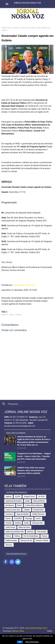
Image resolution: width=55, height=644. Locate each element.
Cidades (4, 315)
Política (17, 536)
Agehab (9, 497)
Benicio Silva (18, 631)
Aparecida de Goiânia (14, 501)
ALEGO (18, 497)
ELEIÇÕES (18, 519)
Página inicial (6, 28)
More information (32, 642)
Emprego (29, 519)
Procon (44, 536)
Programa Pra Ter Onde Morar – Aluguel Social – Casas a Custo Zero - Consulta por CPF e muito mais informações (34, 456)
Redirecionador (11, 540)
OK (20, 642)
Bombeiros (10, 505)
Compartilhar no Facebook (6, 562)
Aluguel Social (29, 497)
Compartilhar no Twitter (18, 562)
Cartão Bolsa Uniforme (34, 505)
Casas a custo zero (13, 510)
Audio (27, 501)
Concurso (9, 514)
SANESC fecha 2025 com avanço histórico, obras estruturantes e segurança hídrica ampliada (31, 470)
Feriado (9, 523)
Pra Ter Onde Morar (31, 536)
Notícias (16, 28)
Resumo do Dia (26, 540)
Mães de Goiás (24, 527)
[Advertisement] (27, 598)
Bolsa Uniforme (39, 501)
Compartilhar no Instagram (12, 562)
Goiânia (18, 523)
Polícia (8, 536)
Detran (8, 519)
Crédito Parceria (38, 514)
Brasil (20, 505)
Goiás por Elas (38, 523)
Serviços (9, 545)
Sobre (50, 631)
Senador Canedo (42, 540)
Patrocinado (42, 532)
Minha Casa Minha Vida (15, 532)
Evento (38, 519)
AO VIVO (41, 497)
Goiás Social (10, 527)
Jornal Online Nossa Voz (24, 285)
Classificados (39, 510)
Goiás (11, 315)
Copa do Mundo (23, 514)
